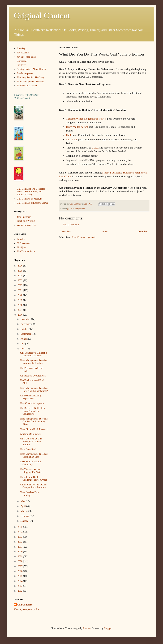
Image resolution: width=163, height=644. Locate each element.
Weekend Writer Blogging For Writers (86, 119)
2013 (20, 537)
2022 (20, 285)
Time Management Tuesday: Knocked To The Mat (34, 362)
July (23, 344)
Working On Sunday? (30, 434)
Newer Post (65, 232)
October (25, 329)
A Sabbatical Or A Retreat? (33, 376)
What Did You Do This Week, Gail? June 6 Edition (31, 442)
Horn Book (72, 139)
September (26, 334)
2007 (20, 566)
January (25, 521)
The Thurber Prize (26, 251)
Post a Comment (71, 225)
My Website (23, 53)
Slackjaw (21, 247)
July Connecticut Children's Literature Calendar (33, 354)
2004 (20, 581)
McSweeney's (24, 243)
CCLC (95, 148)
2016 (20, 315)
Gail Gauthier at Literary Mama (32, 203)
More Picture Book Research (34, 429)
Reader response (25, 73)
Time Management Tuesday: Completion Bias (34, 455)
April (23, 506)
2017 (20, 310)
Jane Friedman (24, 217)
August (24, 339)
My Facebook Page (26, 57)
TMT (68, 135)
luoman (87, 628)
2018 (20, 305)
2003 (20, 586)
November (26, 324)
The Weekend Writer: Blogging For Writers (32, 471)
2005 (20, 576)
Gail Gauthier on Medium (30, 199)
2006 (20, 571)
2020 (20, 295)
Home (105, 232)
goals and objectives (76, 209)
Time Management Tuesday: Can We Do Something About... (34, 422)
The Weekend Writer (27, 86)
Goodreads (22, 61)
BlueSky (21, 48)
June (23, 349)
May (23, 501)
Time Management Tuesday (31, 82)
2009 (20, 556)
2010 (20, 552)
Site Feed (22, 65)
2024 (20, 276)
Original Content (42, 16)
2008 (20, 561)
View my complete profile (27, 609)
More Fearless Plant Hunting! (30, 494)
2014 (20, 532)
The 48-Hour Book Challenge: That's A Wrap (34, 478)
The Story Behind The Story (31, 77)
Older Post (143, 232)
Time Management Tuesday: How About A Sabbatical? (34, 389)
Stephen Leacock (111, 173)
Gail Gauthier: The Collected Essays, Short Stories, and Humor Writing (31, 192)
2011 (20, 547)
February (25, 516)
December (26, 319)
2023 (20, 280)
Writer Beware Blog (27, 225)
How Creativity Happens (32, 403)
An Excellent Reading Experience (31, 397)
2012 (20, 542)
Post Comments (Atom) (84, 237)
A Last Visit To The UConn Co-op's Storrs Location (33, 486)
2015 (20, 527)
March (24, 511)
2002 (20, 591)
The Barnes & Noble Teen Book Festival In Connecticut (33, 411)
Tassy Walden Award (77, 127)
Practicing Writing (26, 221)
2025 (20, 271)
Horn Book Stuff (28, 449)
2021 (20, 290)
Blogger (108, 628)
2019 (20, 300)
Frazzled (21, 239)
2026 (20, 266)
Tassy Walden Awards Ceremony (31, 463)
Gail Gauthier (25, 605)
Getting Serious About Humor (32, 69)
